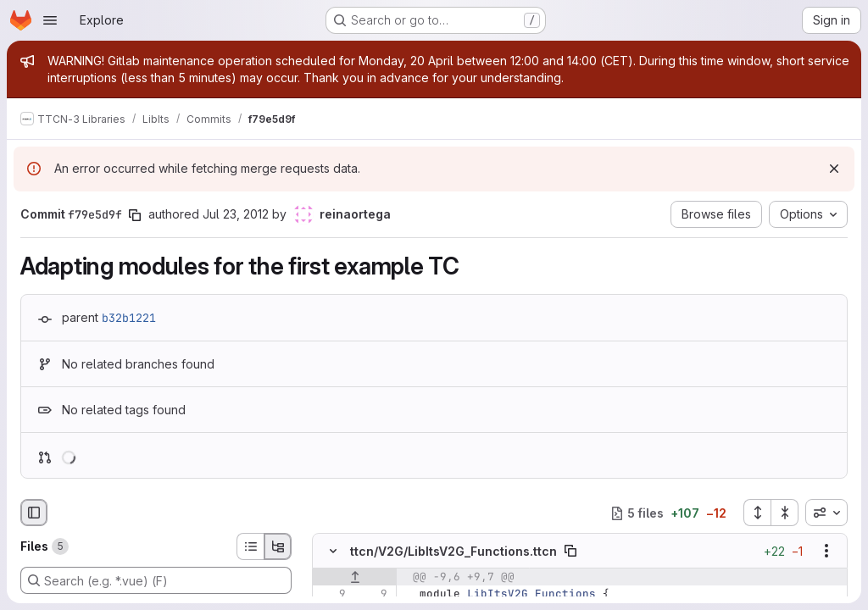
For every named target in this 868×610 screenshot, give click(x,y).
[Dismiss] (834, 169)
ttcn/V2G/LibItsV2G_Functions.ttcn (453, 551)
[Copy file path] (570, 552)
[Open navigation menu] (50, 20)
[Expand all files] (757, 513)
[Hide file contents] (333, 552)
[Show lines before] (355, 578)
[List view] (250, 546)
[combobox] (826, 513)
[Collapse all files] (785, 513)
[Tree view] (278, 546)
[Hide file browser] (34, 513)
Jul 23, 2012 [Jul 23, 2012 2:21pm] (236, 214)
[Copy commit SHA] (135, 215)
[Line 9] (331, 595)
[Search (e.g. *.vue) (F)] (156, 580)
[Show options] (826, 552)
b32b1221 (129, 318)
